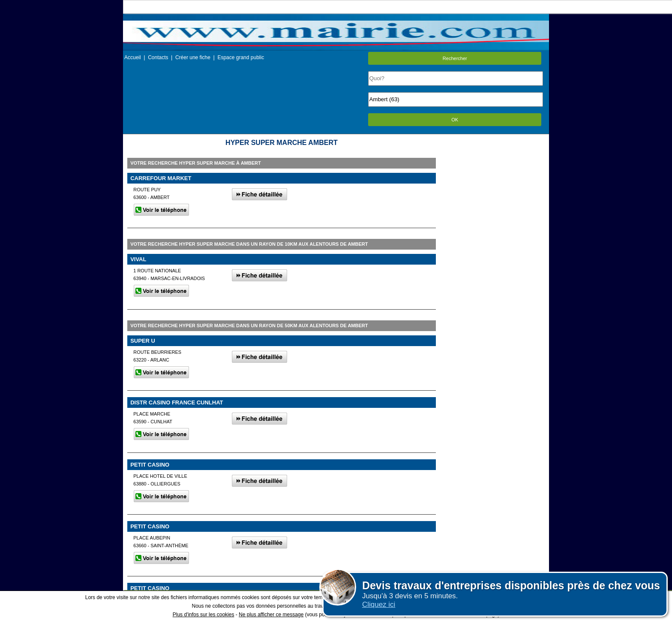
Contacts (158, 57)
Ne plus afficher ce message (271, 615)
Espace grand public (241, 57)
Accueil (133, 57)
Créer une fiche (193, 57)
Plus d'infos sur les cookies (204, 615)
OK (455, 120)
